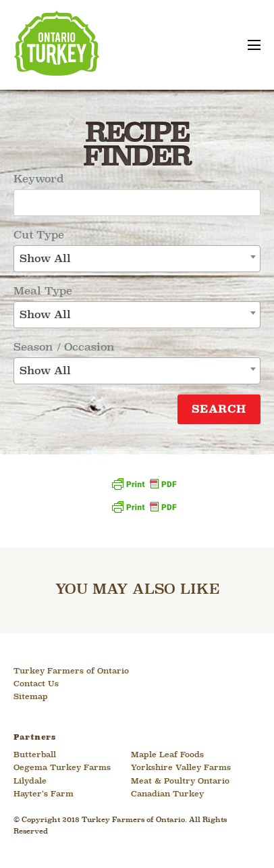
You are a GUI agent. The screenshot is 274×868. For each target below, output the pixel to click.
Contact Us (36, 684)
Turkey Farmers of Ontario (71, 671)
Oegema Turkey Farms (62, 768)
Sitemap (31, 697)
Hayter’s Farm (44, 794)
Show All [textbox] (45, 259)
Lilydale (30, 782)
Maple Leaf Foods (167, 755)
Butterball (35, 755)
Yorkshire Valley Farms (181, 768)
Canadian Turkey (167, 794)
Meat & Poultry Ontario (180, 782)
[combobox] (137, 259)
